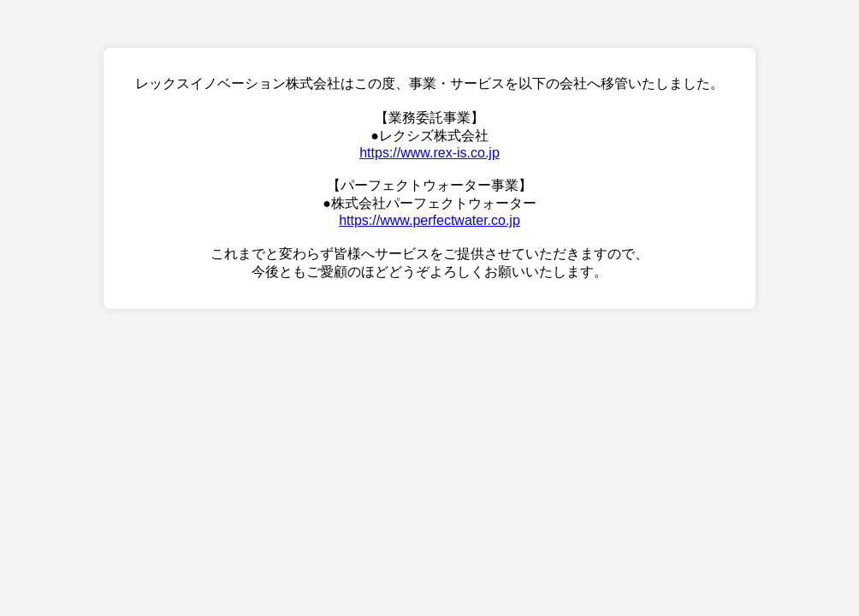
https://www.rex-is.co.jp (429, 153)
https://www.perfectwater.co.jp (429, 220)
